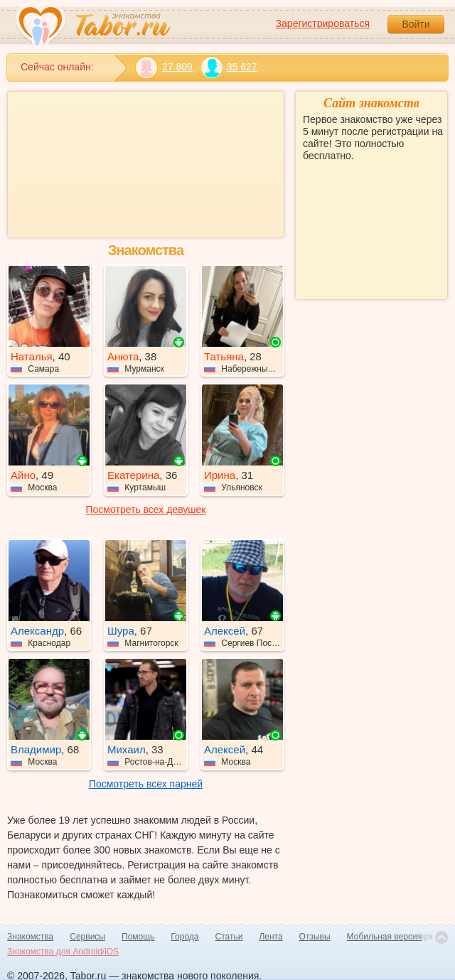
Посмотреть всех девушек (146, 510)
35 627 (229, 67)
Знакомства (30, 937)
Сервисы (87, 937)
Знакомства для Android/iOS (63, 952)
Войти (416, 24)
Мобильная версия (385, 937)
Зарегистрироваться (323, 23)
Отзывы (315, 937)
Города (184, 937)
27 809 (164, 67)
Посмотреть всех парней (146, 784)
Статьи (229, 937)
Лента (271, 937)
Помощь (138, 937)
